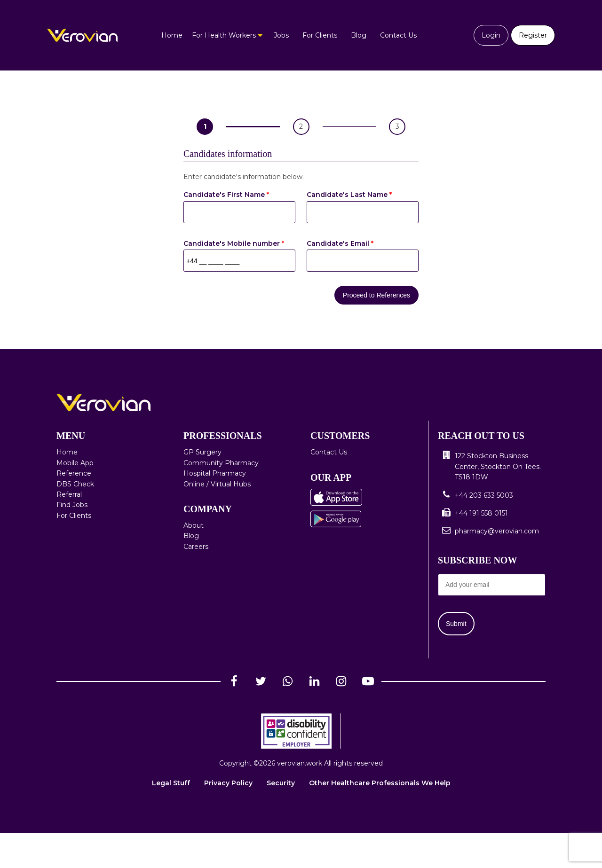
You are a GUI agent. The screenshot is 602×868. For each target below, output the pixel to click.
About (194, 525)
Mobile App (75, 463)
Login (491, 35)
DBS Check (75, 484)
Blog (359, 35)
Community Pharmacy (221, 463)
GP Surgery (202, 452)
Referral (69, 494)
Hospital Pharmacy (215, 473)
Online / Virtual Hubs (217, 484)
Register (533, 35)
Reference (74, 473)
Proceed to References (376, 295)
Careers (196, 547)
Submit (456, 624)
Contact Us (398, 35)
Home (172, 35)
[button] (492, 466)
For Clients (320, 35)
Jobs (281, 35)
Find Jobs (72, 505)
